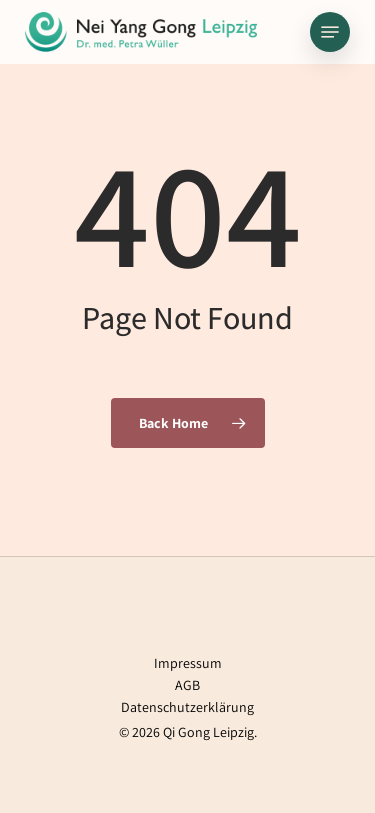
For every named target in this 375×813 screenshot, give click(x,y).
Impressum (188, 663)
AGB (187, 685)
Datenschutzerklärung (187, 707)
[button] (330, 32)
